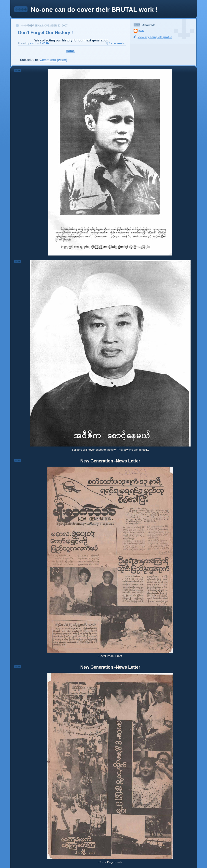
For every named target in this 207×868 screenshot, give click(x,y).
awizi (142, 31)
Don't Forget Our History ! (46, 33)
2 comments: (117, 44)
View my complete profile (155, 37)
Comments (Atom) (53, 60)
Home (70, 51)
